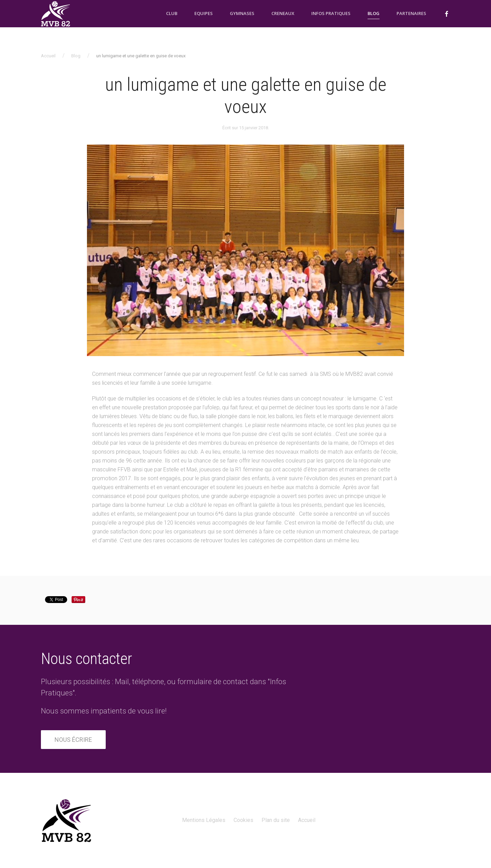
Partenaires (411, 13)
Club (172, 13)
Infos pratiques (331, 13)
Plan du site (276, 820)
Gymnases (242, 13)
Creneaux (283, 13)
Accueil (48, 56)
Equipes (204, 13)
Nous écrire (73, 740)
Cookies (243, 820)
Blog (374, 13)
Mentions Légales (204, 820)
